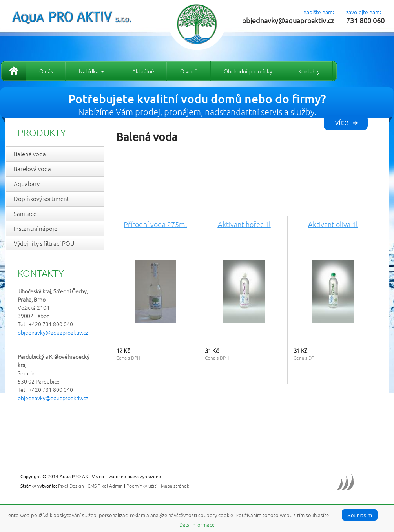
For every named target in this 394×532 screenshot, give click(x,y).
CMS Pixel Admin (105, 486)
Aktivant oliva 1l (333, 224)
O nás (46, 71)
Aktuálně (143, 71)
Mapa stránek (175, 486)
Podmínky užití (142, 486)
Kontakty (309, 71)
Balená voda (30, 154)
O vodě (189, 71)
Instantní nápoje (36, 228)
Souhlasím (360, 515)
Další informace (197, 524)
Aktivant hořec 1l (244, 224)
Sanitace (25, 213)
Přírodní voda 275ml (155, 224)
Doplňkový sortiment (42, 198)
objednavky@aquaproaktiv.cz (288, 20)
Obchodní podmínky (248, 71)
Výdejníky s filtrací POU (44, 243)
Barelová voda (32, 169)
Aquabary (27, 184)
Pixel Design (71, 486)
